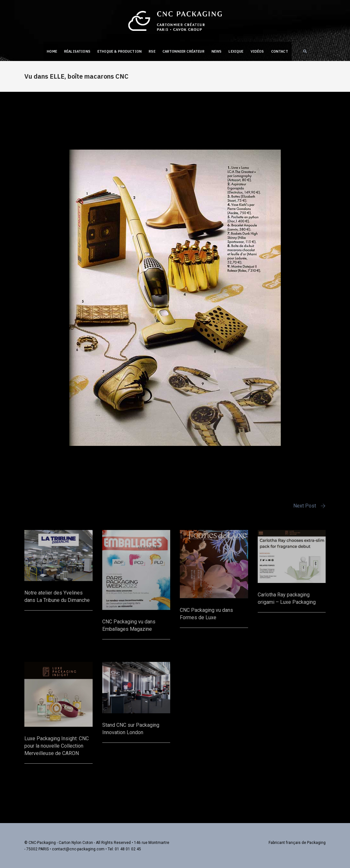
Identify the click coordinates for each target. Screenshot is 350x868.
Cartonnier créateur (183, 51)
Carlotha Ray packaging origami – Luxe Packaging (287, 598)
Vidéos (257, 51)
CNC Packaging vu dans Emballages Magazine (129, 625)
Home (52, 51)
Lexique (236, 51)
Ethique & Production (120, 51)
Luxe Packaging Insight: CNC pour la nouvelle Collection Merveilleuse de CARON (57, 746)
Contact (280, 51)
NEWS (217, 51)
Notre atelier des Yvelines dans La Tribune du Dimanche (57, 596)
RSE (152, 51)
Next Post (305, 506)
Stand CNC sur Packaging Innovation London (131, 728)
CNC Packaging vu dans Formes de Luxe (206, 613)
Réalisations (77, 51)
